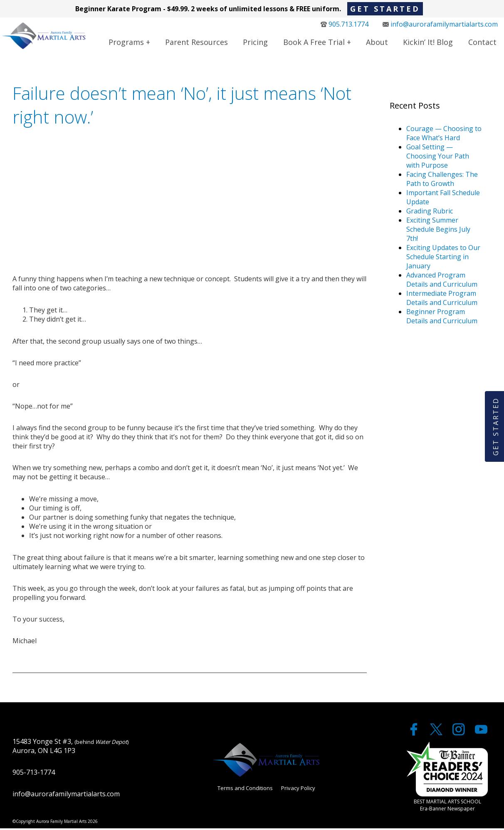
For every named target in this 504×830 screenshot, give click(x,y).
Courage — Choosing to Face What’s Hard (444, 135)
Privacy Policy (298, 790)
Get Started (385, 9)
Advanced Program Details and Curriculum (442, 281)
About (377, 43)
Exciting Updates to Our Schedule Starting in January (443, 258)
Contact (482, 43)
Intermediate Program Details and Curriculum (442, 300)
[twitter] (437, 735)
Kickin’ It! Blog (428, 43)
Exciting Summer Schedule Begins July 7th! (438, 231)
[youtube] (481, 735)
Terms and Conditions (245, 790)
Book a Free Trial (314, 43)
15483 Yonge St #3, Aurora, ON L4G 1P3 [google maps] (71, 748)
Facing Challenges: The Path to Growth (442, 181)
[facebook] (415, 735)
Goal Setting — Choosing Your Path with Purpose (438, 158)
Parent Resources (196, 43)
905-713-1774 (34, 774)
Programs (126, 43)
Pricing (255, 43)
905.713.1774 (345, 25)
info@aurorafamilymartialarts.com (440, 25)
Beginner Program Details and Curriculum (442, 318)
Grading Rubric (430, 213)
